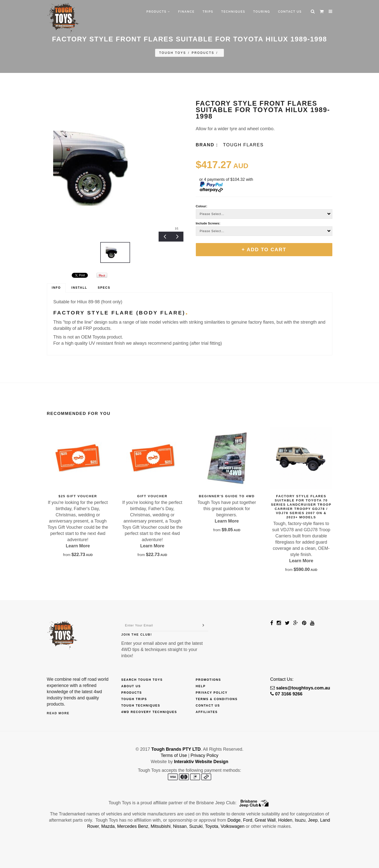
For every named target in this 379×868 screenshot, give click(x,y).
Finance (186, 12)
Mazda (108, 826)
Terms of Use (174, 755)
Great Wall (265, 820)
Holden (285, 820)
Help (201, 686)
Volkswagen (233, 826)
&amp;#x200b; (59, 275)
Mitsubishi (161, 826)
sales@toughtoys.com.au (300, 688)
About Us (131, 686)
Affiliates (207, 712)
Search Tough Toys (142, 680)
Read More (58, 713)
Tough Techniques (141, 706)
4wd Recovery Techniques (149, 712)
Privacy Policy (212, 693)
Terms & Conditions (217, 699)
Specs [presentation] (104, 288)
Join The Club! (137, 635)
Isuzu (300, 820)
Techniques (233, 12)
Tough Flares (243, 145)
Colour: (202, 206)
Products (158, 12)
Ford (248, 820)
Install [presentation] (79, 288)
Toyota (212, 826)
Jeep (313, 820)
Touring (262, 12)
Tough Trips (134, 699)
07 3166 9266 (286, 694)
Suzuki (196, 826)
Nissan (180, 826)
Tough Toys (173, 53)
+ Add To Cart (264, 249)
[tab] (56, 288)
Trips (208, 12)
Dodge (234, 820)
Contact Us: (282, 679)
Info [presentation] (56, 288)
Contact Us (290, 12)
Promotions (208, 680)
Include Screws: (208, 223)
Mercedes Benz (133, 826)
